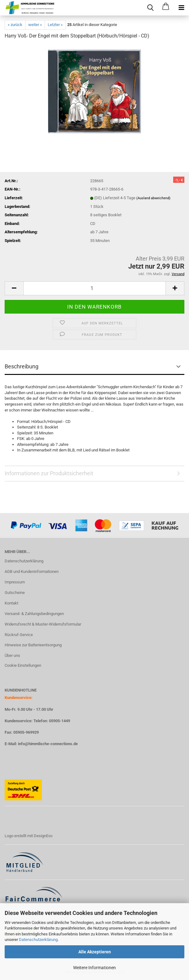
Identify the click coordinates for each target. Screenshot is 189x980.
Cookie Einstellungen (23, 665)
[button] (14, 288)
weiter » (35, 25)
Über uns (12, 655)
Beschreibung (22, 366)
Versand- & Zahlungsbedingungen (34, 614)
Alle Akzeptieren (95, 952)
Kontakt (11, 603)
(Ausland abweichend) (153, 198)
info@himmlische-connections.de (48, 744)
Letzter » (55, 25)
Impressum (15, 582)
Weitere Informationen (94, 968)
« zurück (15, 25)
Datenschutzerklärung (38, 940)
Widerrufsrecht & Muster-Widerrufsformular (43, 624)
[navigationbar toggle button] (181, 8)
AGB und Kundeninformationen (32, 571)
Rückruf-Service (19, 635)
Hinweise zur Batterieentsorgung (33, 645)
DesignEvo (43, 836)
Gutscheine (15, 593)
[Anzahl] (94, 288)
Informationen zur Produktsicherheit (49, 473)
